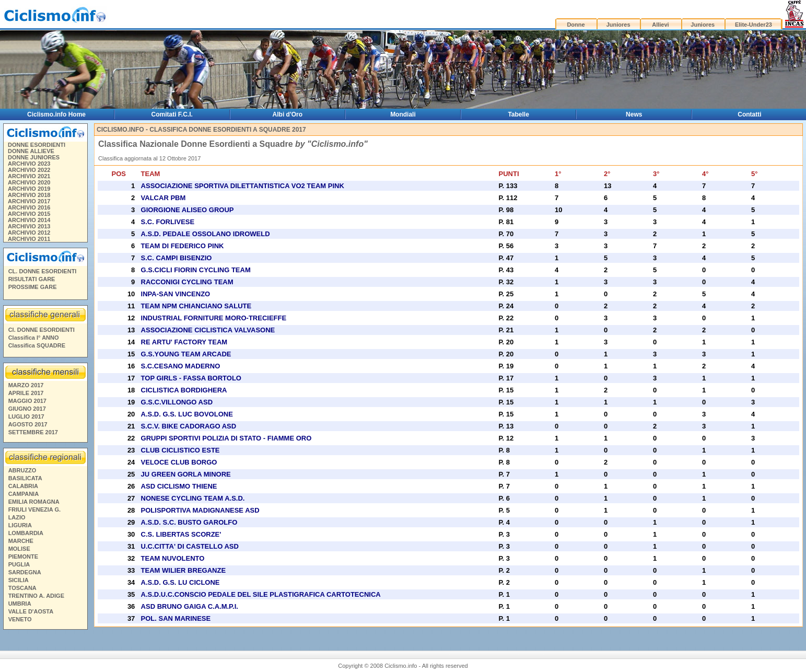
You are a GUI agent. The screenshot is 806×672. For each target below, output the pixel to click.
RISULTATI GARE (32, 279)
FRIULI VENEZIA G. (34, 509)
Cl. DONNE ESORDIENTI (42, 330)
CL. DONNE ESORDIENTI (43, 271)
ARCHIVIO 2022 (29, 170)
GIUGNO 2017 (27, 409)
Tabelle (518, 114)
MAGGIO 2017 (27, 401)
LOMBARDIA (26, 533)
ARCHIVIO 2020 (29, 182)
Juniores (618, 25)
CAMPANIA (24, 494)
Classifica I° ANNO (34, 338)
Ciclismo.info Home (56, 114)
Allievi (660, 25)
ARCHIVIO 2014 (29, 220)
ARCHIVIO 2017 (29, 201)
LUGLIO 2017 (26, 416)
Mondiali (403, 114)
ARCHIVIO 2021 (29, 176)
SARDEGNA (25, 572)
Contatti (749, 114)
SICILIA (19, 580)
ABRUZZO (22, 470)
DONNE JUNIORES (34, 157)
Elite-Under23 (754, 25)
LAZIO (17, 517)
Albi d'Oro (288, 114)
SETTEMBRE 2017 (33, 432)
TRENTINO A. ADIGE (36, 596)
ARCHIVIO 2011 (29, 239)
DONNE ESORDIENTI (37, 145)
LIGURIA (20, 525)
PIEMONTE (23, 557)
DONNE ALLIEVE (31, 151)
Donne (576, 25)
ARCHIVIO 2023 (29, 164)
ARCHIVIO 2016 (29, 207)
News (634, 114)
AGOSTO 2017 (28, 424)
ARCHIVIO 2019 (29, 189)
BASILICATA (25, 478)
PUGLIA (19, 564)
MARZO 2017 (26, 385)
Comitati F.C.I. (172, 114)
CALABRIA (23, 486)
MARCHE (21, 541)
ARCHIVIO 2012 (29, 233)
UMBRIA (20, 604)
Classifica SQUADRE (37, 345)
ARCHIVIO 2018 (29, 195)
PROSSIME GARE (33, 287)
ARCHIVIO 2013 (29, 226)
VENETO (20, 619)
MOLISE (19, 549)
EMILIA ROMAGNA (34, 502)
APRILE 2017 (26, 393)
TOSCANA (22, 588)
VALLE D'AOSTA (31, 611)
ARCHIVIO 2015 (29, 214)
